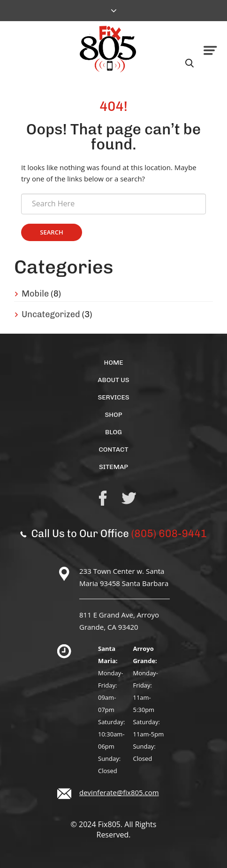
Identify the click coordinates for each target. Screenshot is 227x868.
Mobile (35, 294)
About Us (113, 380)
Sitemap (113, 467)
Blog (113, 432)
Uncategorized (51, 314)
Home (113, 363)
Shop (113, 415)
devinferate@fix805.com (119, 792)
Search (51, 232)
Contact (113, 450)
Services (113, 397)
